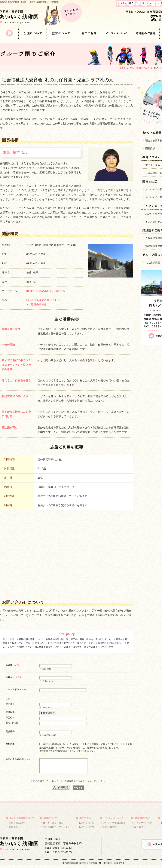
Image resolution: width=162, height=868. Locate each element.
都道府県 (10, 712)
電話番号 (10, 731)
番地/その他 (12, 723)
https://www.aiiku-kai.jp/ (46, 291)
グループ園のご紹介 (140, 68)
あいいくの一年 (87, 830)
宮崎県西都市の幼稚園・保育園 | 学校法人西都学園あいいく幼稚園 (29, 2)
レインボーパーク (143, 826)
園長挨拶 (13, 830)
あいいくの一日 (87, 826)
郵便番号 (10, 704)
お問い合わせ (110, 830)
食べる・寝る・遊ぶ (53, 826)
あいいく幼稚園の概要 (114, 826)
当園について (33, 33)
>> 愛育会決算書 (37, 305)
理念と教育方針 (17, 826)
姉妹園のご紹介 (145, 33)
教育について (61, 33)
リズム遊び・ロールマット (57, 830)
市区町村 (10, 718)
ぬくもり (139, 830)
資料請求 (10, 744)
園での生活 (89, 33)
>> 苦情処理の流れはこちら (43, 300)
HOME (9, 33)
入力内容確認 (61, 790)
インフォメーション (117, 33)
